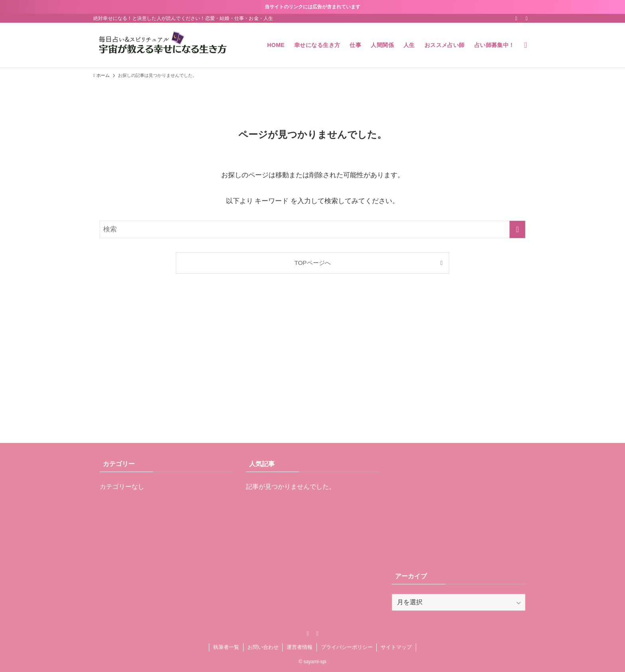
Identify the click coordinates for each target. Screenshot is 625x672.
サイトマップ (396, 647)
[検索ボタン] (526, 45)
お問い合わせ (263, 647)
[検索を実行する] (517, 229)
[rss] (516, 18)
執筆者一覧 (226, 647)
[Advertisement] (312, 368)
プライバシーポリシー (347, 647)
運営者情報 (300, 647)
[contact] (527, 18)
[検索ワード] (312, 229)
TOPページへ (312, 263)
